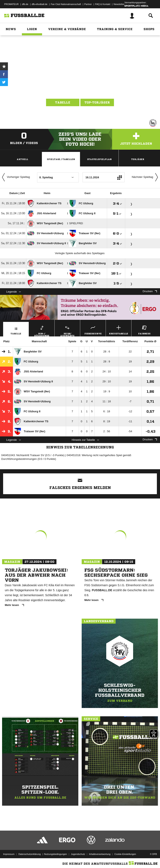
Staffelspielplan (99, 159)
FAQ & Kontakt (103, 4)
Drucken (150, 291)
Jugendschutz (78, 854)
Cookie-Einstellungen (125, 854)
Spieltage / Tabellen (61, 159)
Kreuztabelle (119, 329)
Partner (88, 4)
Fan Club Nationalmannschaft (66, 4)
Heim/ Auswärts (67, 330)
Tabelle (63, 102)
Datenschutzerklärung (29, 854)
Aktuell (22, 159)
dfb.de (25, 4)
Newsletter (119, 4)
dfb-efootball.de (40, 4)
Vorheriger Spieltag (15, 177)
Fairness (144, 329)
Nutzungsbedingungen (55, 854)
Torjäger (138, 159)
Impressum (9, 854)
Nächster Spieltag (146, 177)
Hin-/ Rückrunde (42, 330)
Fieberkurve (93, 329)
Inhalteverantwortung (100, 854)
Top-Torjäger (97, 102)
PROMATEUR (11, 4)
